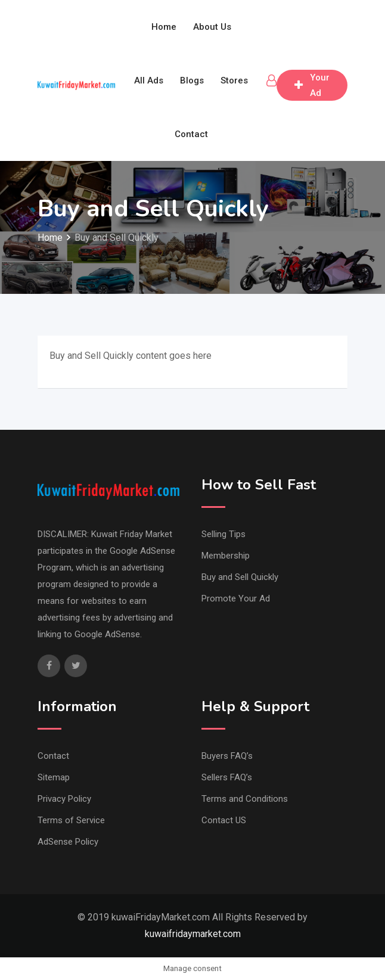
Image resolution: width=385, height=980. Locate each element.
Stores (234, 80)
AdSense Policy (68, 842)
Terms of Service (71, 820)
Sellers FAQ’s (227, 777)
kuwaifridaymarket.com (193, 934)
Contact (191, 134)
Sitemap (54, 777)
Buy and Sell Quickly (240, 577)
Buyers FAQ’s (227, 756)
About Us (212, 27)
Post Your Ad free (312, 85)
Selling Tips (223, 534)
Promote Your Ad (236, 598)
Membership (226, 556)
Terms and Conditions (245, 799)
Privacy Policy (64, 799)
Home (164, 27)
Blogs (192, 80)
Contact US (224, 820)
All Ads (149, 80)
